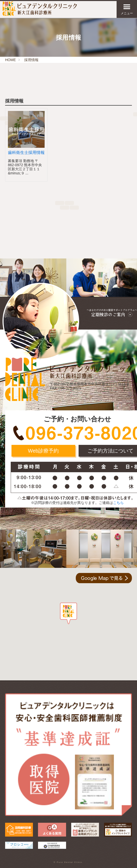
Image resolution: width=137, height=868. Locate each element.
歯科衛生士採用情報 (26, 153)
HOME (10, 60)
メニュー (127, 9)
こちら (118, 503)
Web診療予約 (43, 451)
